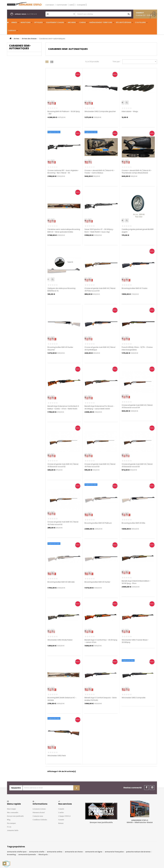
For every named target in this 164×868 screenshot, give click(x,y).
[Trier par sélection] (140, 62)
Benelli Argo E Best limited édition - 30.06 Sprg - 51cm (136, 582)
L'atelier (61, 812)
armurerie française (114, 852)
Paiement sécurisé (39, 812)
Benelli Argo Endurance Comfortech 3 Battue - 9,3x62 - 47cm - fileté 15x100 (63, 407)
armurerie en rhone (74, 852)
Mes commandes (13, 812)
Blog (9, 820)
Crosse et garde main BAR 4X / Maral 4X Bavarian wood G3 (137, 465)
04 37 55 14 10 (32, 14)
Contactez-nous (38, 816)
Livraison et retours (39, 809)
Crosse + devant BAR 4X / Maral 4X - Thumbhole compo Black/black (137, 172)
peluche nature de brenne (138, 852)
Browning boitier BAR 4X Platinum (98, 523)
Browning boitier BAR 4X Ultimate (61, 582)
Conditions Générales (40, 820)
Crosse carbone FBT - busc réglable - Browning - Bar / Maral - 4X (63, 172)
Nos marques (11, 823)
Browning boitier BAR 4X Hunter (97, 582)
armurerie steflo (37, 852)
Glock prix (43, 855)
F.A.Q (9, 827)
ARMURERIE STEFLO (140, 820)
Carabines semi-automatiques (20, 47)
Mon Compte (11, 809)
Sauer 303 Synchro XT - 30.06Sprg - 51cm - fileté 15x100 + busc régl (99, 231)
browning (11, 855)
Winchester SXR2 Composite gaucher (100, 111)
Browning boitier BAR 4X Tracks (135, 288)
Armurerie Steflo (13, 830)
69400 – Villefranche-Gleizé (140, 822)
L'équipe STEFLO (64, 816)
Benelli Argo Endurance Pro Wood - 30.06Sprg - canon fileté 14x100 (99, 407)
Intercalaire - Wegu (130, 111)
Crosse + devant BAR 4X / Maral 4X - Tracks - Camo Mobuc (100, 172)
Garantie (61, 820)
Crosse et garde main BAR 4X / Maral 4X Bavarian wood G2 (63, 465)
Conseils (61, 809)
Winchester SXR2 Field (57, 756)
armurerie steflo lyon (17, 852)
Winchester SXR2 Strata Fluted (60, 640)
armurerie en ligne (94, 852)
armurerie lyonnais (27, 855)
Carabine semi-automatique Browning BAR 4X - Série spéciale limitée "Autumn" (64, 232)
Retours (61, 823)
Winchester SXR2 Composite (134, 698)
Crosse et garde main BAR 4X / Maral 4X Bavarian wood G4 (137, 406)
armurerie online (55, 852)
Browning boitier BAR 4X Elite (133, 523)
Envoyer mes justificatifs (15, 816)
